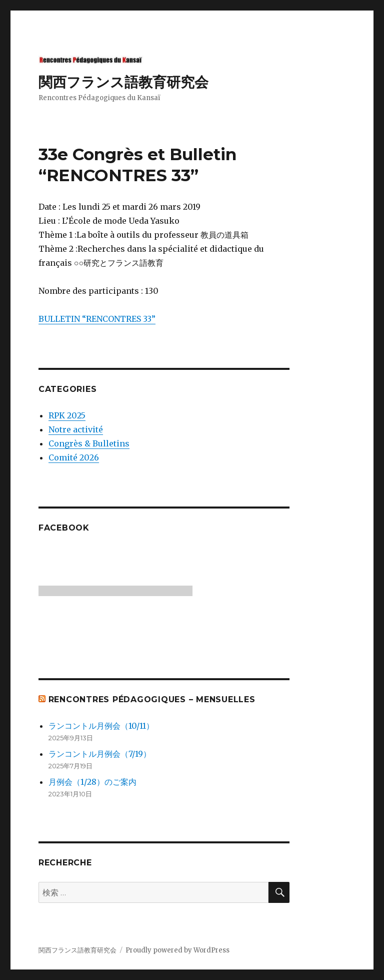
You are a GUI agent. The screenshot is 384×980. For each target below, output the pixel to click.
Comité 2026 (74, 457)
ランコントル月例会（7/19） (100, 754)
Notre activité (76, 429)
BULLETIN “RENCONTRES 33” (97, 319)
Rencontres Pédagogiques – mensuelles (152, 699)
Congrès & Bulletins (89, 443)
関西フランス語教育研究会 (123, 82)
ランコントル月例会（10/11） (101, 726)
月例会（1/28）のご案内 (92, 782)
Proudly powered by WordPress (177, 950)
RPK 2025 (67, 415)
